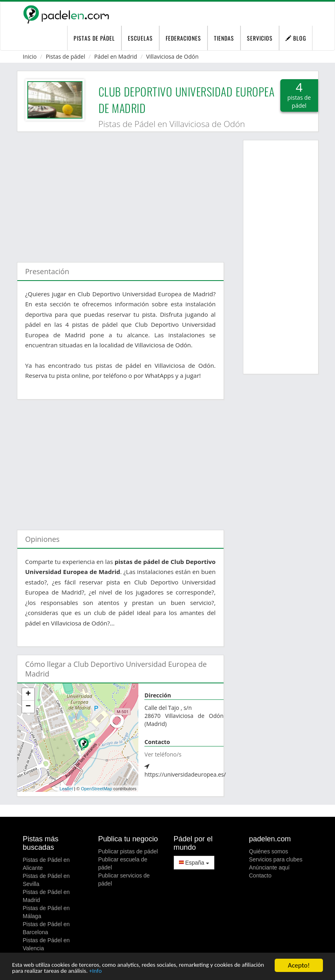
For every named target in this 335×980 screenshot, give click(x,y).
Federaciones (183, 38)
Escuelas (140, 38)
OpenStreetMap (97, 789)
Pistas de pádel (66, 56)
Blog (296, 38)
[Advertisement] (121, 193)
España (194, 863)
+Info (132, 971)
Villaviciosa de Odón (172, 56)
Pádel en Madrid (116, 56)
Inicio (30, 56)
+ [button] (28, 694)
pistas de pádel (94, 38)
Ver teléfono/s (163, 754)
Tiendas (224, 38)
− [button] (28, 707)
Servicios (260, 38)
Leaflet (66, 789)
